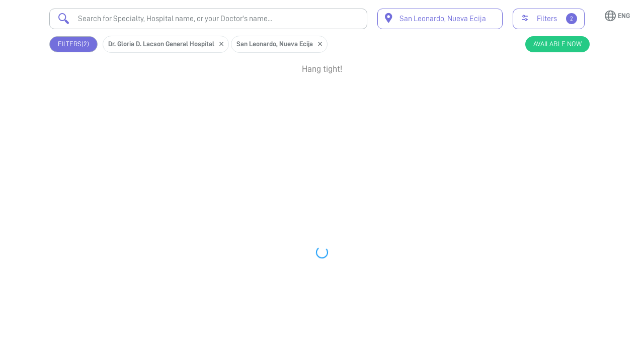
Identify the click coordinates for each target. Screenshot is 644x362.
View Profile (543, 122)
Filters (73, 44)
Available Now (557, 44)
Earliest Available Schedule (334, 157)
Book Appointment (543, 90)
